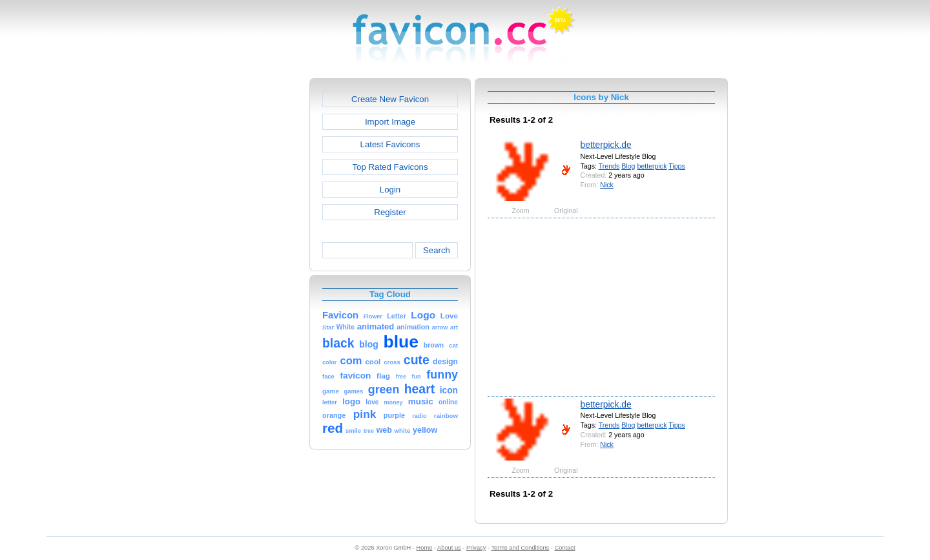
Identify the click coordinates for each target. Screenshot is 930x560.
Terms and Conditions (520, 548)
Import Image (390, 122)
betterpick (652, 166)
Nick (607, 185)
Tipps (677, 166)
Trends (609, 166)
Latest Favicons (390, 144)
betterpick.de (606, 145)
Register (390, 212)
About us (449, 548)
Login (390, 190)
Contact (565, 548)
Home (425, 548)
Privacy (476, 548)
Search (437, 250)
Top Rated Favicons (390, 167)
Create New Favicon (390, 99)
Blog (628, 166)
